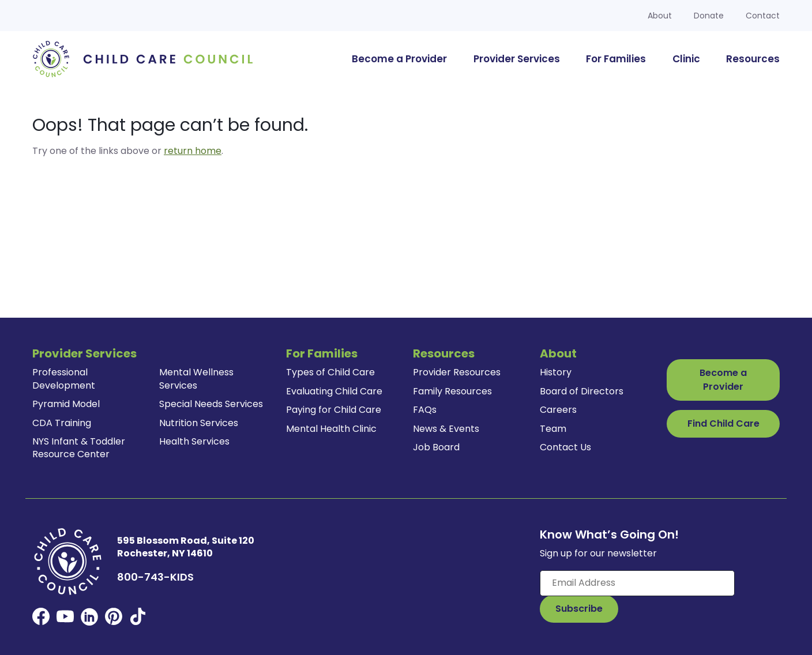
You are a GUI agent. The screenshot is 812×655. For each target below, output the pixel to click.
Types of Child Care (330, 372)
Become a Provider (723, 380)
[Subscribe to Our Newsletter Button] (579, 609)
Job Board (436, 447)
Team (553, 429)
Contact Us (565, 447)
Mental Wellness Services (196, 379)
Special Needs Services (211, 404)
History (556, 372)
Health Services (194, 441)
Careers (558, 410)
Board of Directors (582, 391)
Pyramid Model (66, 404)
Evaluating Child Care (334, 391)
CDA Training (62, 423)
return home (193, 151)
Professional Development (64, 379)
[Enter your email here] (637, 583)
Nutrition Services (199, 423)
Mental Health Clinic (331, 429)
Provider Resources (457, 372)
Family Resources (452, 391)
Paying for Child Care (334, 410)
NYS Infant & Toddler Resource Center (79, 448)
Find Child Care (723, 424)
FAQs (425, 410)
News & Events (446, 429)
